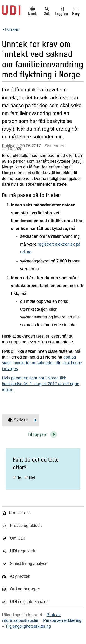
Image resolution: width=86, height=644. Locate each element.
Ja (19, 478)
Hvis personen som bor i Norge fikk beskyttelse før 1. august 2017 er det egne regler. (40, 384)
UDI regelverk (22, 551)
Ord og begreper (25, 589)
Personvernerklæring (62, 620)
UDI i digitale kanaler (29, 602)
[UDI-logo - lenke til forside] (11, 13)
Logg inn (61, 11)
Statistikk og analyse (29, 564)
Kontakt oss (20, 513)
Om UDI (17, 538)
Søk (47, 11)
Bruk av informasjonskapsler (31, 618)
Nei (32, 478)
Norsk (32, 11)
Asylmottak (20, 576)
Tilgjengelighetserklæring (28, 626)
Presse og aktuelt (26, 526)
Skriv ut (18, 420)
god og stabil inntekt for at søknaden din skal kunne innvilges (42, 363)
